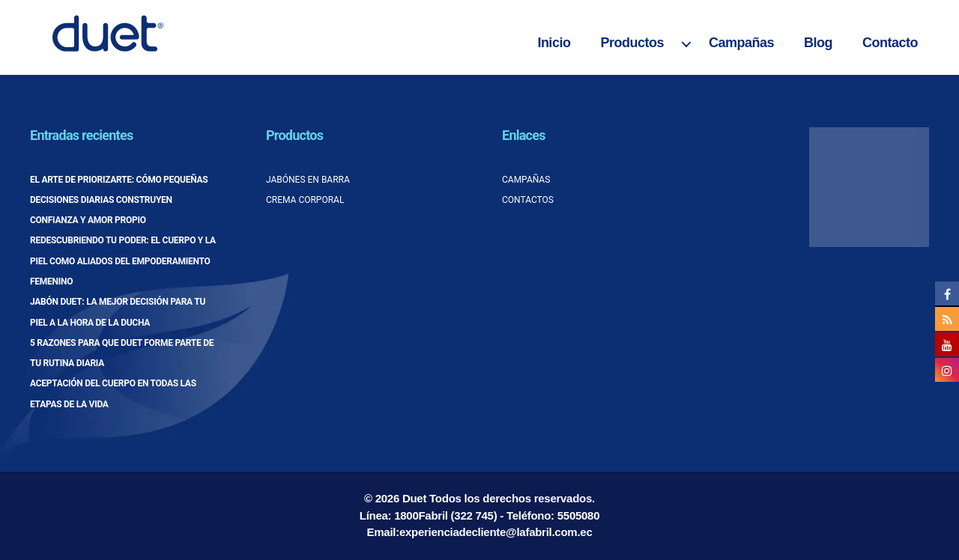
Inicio (554, 43)
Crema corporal (305, 200)
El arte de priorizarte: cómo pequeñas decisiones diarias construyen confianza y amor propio (119, 200)
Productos (632, 43)
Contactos (528, 200)
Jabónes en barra (308, 180)
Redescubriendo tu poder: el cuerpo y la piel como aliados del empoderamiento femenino (123, 261)
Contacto (890, 43)
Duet (414, 498)
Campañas (741, 43)
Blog (818, 43)
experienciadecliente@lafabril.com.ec (496, 532)
